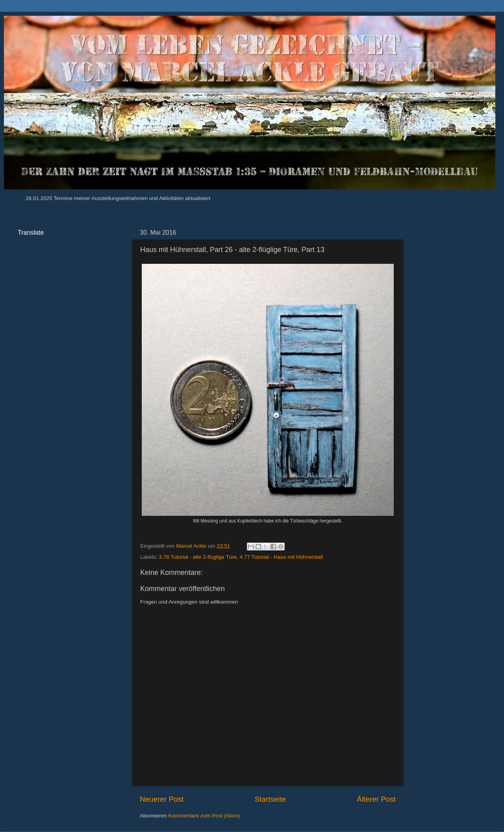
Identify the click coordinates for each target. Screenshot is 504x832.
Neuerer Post (162, 799)
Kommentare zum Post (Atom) (204, 816)
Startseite (270, 799)
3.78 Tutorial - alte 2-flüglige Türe (198, 557)
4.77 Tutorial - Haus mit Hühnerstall (282, 557)
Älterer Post (376, 799)
